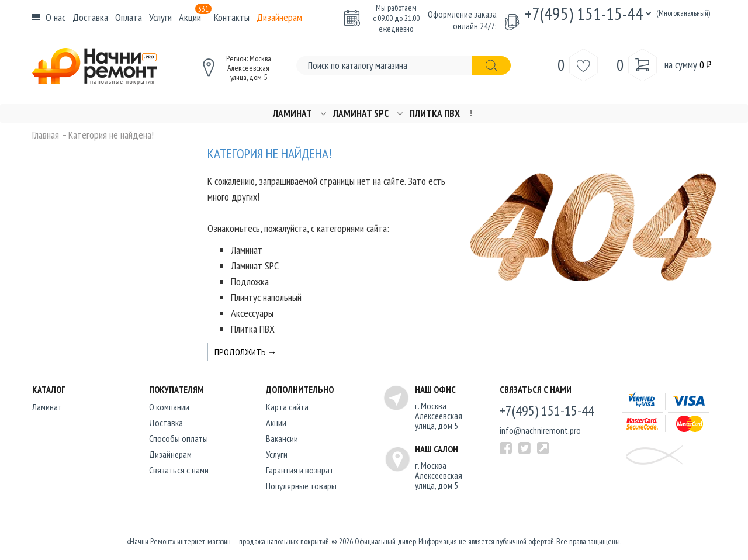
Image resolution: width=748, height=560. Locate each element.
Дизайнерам (279, 17)
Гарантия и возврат (300, 470)
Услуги (160, 17)
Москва (260, 58)
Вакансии (282, 438)
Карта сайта (287, 407)
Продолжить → (246, 352)
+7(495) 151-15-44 (584, 13)
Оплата (129, 17)
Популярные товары (301, 486)
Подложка (250, 281)
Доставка (90, 17)
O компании (169, 407)
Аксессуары (252, 313)
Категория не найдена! (111, 135)
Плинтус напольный (266, 297)
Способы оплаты (179, 438)
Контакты (232, 17)
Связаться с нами (179, 470)
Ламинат (292, 114)
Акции (195, 17)
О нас (56, 17)
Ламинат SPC (361, 114)
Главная (46, 135)
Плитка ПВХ (435, 114)
